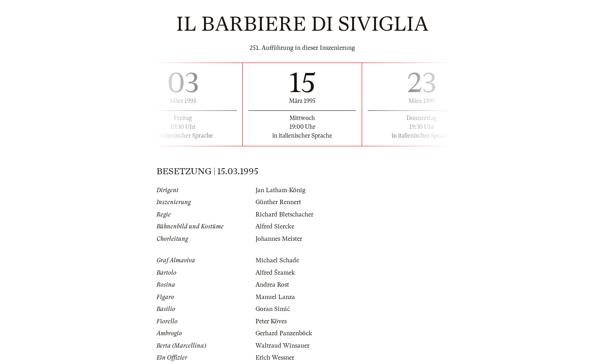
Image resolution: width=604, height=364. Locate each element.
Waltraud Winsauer (282, 346)
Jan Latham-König (280, 190)
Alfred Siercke (275, 226)
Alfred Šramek (275, 273)
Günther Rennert (278, 202)
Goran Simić (273, 309)
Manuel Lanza (275, 297)
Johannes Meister (279, 239)
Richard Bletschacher (284, 214)
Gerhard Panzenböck (284, 333)
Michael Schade (277, 260)
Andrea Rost (272, 285)
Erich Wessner (275, 358)
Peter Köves (271, 321)
